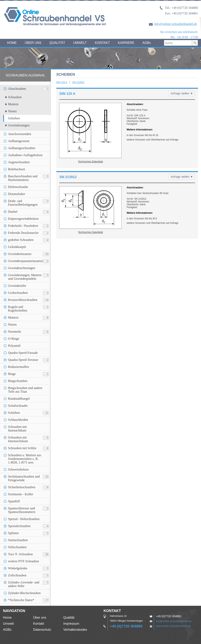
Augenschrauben (19, 162)
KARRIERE (126, 43)
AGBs (147, 43)
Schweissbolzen (18, 469)
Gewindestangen (19, 125)
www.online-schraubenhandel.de (173, 626)
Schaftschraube (18, 406)
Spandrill (14, 501)
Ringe (12, 374)
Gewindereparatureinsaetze (26, 261)
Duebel (13, 212)
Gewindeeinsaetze (20, 254)
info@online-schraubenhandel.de (176, 24)
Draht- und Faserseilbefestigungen (23, 203)
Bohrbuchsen (16, 169)
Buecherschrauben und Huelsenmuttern (23, 178)
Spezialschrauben (19, 526)
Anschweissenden (20, 134)
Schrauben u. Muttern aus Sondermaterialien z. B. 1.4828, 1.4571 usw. (25, 459)
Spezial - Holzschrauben (24, 519)
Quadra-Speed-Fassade (23, 353)
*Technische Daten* (21, 600)
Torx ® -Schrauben (20, 554)
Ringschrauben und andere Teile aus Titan (25, 390)
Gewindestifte (17, 286)
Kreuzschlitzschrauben (23, 300)
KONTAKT (102, 43)
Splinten (13, 533)
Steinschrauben (18, 540)
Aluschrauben (17, 89)
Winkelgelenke (18, 568)
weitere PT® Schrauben (23, 561)
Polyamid (14, 346)
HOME (12, 43)
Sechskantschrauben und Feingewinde (24, 478)
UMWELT (80, 43)
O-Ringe (14, 339)
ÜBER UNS (33, 43)
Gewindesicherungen (22, 268)
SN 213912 (78, 82)
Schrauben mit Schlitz (22, 448)
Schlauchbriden (18, 420)
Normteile (15, 332)
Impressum (71, 624)
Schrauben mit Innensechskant (18, 439)
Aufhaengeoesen (19, 141)
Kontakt (39, 624)
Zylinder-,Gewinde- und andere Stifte (24, 584)
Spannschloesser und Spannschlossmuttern (22, 510)
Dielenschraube (18, 187)
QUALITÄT (57, 43)
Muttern (13, 104)
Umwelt (8, 624)
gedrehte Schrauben (21, 240)
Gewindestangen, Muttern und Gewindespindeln (25, 277)
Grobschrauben (18, 293)
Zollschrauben (17, 575)
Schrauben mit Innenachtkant (17, 429)
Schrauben (15, 97)
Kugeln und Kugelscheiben (18, 309)
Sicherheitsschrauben (22, 487)
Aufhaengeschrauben (22, 148)
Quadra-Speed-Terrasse (23, 360)
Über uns (40, 618)
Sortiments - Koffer (21, 494)
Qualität (69, 618)
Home (7, 618)
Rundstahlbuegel (19, 399)
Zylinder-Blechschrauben (24, 593)
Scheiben (14, 118)
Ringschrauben (18, 381)
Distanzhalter (17, 194)
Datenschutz (42, 630)
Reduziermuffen (18, 367)
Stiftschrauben (17, 547)
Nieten (12, 111)
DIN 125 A (62, 82)
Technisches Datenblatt (90, 162)
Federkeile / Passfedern (23, 226)
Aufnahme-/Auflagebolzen (25, 155)
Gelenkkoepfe (17, 247)
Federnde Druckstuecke (23, 233)
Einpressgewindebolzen (23, 219)
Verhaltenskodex (75, 630)
